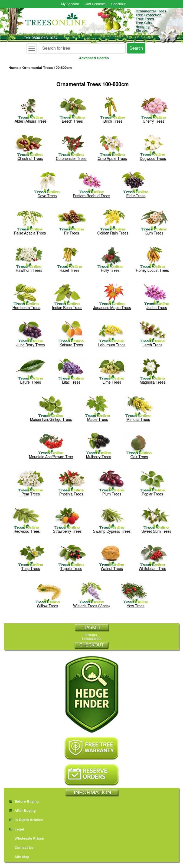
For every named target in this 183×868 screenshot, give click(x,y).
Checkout (118, 4)
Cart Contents (95, 4)
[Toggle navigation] (32, 48)
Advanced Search (94, 58)
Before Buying (24, 802)
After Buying (23, 811)
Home (13, 68)
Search (136, 48)
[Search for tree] (82, 48)
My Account (70, 4)
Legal (17, 830)
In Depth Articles (26, 820)
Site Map (19, 857)
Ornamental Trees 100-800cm (47, 68)
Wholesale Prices (27, 839)
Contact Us (21, 848)
